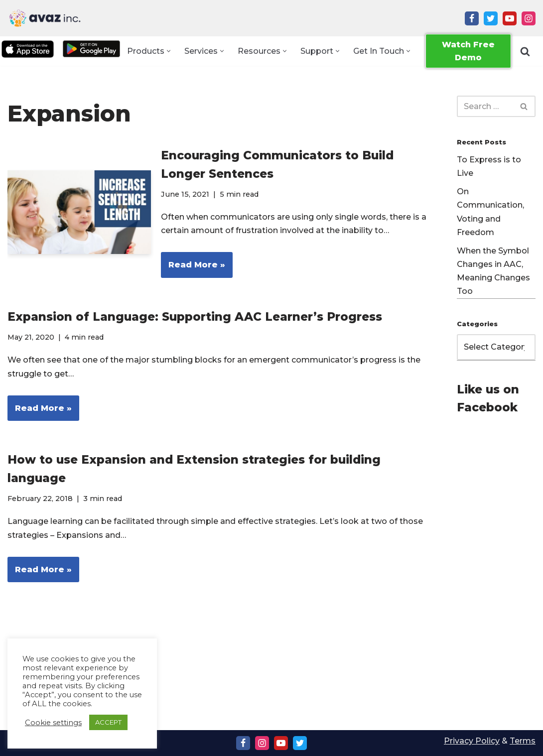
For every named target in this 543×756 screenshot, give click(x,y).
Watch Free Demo (468, 51)
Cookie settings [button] (53, 723)
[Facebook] (472, 18)
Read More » (193, 268)
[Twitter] (491, 18)
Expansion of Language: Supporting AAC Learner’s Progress (195, 317)
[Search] (525, 51)
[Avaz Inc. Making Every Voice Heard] (45, 18)
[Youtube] (510, 18)
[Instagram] (529, 18)
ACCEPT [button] (108, 722)
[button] (169, 51)
